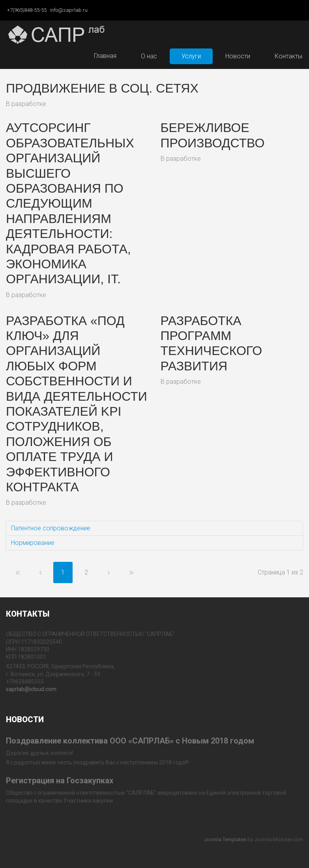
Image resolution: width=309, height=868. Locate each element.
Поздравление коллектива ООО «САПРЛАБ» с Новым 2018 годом (130, 741)
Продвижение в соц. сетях (102, 88)
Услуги (191, 56)
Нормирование (33, 543)
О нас (149, 56)
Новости (238, 56)
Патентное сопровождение (51, 528)
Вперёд (109, 572)
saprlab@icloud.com (31, 689)
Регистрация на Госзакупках (60, 781)
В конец (131, 572)
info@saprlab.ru (69, 10)
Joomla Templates (225, 839)
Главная (105, 56)
